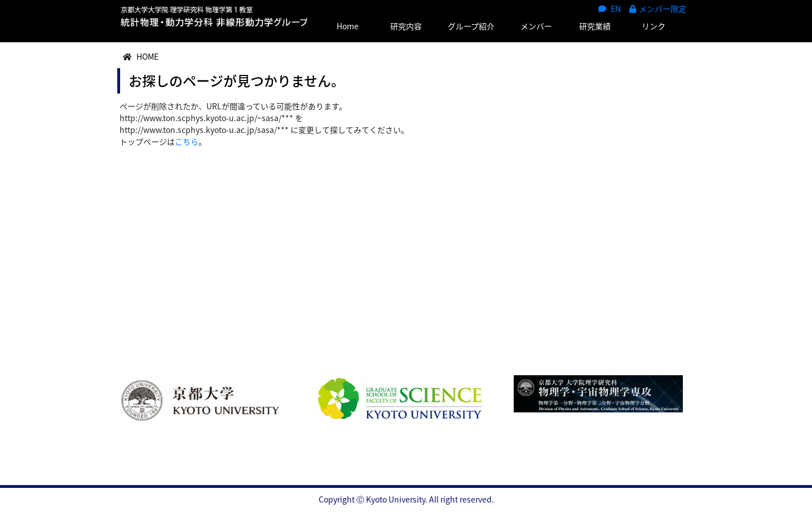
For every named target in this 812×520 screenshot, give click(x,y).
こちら (187, 141)
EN (610, 8)
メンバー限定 (658, 8)
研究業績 (595, 26)
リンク (654, 26)
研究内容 (406, 26)
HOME (147, 56)
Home (348, 26)
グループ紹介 (471, 26)
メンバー (536, 26)
